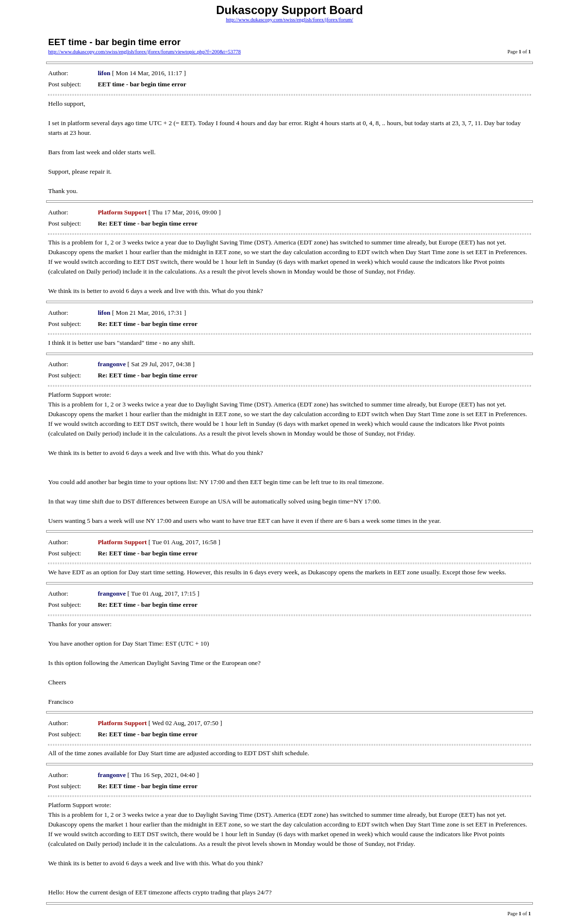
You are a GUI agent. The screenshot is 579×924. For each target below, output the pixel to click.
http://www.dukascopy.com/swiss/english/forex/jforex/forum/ (289, 20)
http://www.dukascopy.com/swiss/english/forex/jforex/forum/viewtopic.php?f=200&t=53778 (144, 52)
